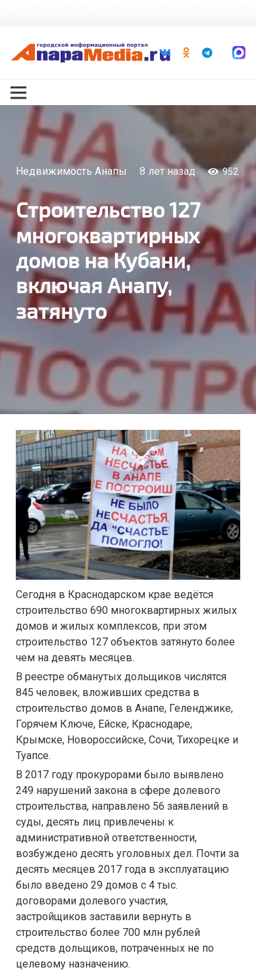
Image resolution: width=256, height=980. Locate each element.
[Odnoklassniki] (186, 53)
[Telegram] (207, 53)
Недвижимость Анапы (71, 171)
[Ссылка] (90, 53)
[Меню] (18, 93)
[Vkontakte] (165, 53)
